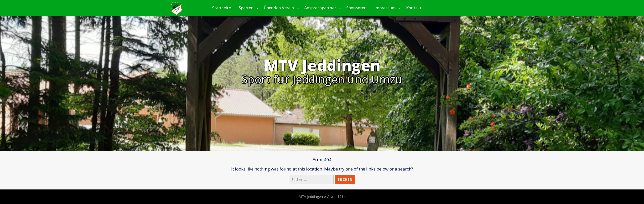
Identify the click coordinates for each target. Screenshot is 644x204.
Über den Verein (279, 8)
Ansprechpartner (320, 8)
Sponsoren (356, 8)
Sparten (246, 8)
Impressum (385, 8)
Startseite (221, 8)
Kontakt (414, 8)
